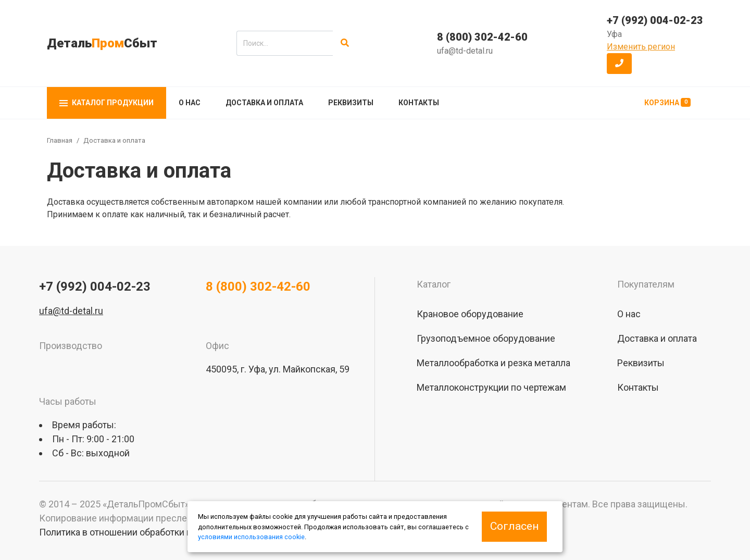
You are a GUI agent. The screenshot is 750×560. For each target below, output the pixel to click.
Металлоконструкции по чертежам (491, 387)
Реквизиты (351, 103)
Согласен (514, 526)
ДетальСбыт (102, 43)
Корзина (667, 102)
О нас (190, 103)
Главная (60, 140)
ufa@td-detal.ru (465, 51)
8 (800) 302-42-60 (482, 37)
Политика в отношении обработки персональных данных (162, 532)
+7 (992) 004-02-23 (655, 20)
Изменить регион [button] (641, 47)
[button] (619, 64)
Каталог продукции (107, 103)
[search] (285, 43)
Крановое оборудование (470, 314)
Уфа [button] (614, 34)
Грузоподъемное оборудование (486, 338)
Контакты (419, 103)
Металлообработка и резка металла (493, 363)
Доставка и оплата (264, 103)
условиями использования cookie (251, 537)
